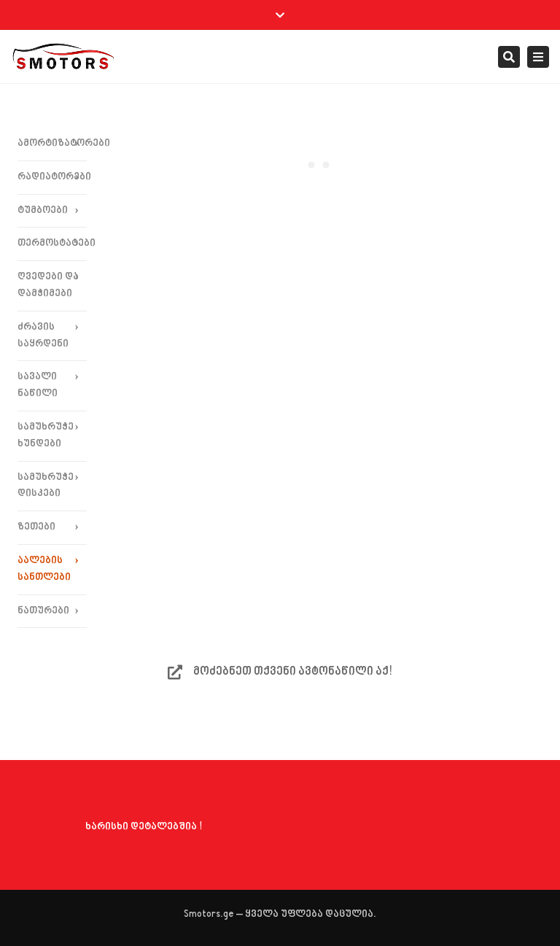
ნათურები (43, 611)
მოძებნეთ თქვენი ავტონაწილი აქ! (280, 672)
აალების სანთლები (44, 569)
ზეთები (36, 527)
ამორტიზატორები (52, 143)
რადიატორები (52, 177)
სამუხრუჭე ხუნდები (46, 435)
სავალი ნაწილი (38, 385)
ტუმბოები (43, 210)
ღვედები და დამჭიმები (48, 285)
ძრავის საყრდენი (43, 336)
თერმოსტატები (52, 243)
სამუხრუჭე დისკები (46, 486)
